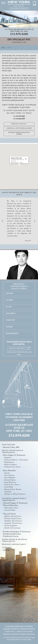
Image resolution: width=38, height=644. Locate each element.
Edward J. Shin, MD (11, 447)
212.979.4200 (19, 34)
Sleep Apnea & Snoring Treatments (15, 540)
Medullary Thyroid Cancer (13, 521)
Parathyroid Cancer (11, 536)
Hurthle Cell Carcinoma (12, 528)
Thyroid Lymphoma (11, 525)
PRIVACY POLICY (10, 631)
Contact (7, 548)
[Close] (26, 159)
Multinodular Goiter (11, 508)
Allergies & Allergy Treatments (15, 494)
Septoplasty (8, 457)
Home (3, 47)
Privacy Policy (11, 639)
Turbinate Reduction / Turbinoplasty (16, 460)
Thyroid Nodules (10, 510)
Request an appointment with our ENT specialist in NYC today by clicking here (19, 94)
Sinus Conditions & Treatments (13, 452)
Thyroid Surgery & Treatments (15, 503)
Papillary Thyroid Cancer (13, 516)
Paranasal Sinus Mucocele (13, 489)
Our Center (8, 445)
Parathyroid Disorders (12, 534)
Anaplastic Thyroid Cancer (13, 523)
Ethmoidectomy (9, 462)
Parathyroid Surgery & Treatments (17, 531)
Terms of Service (22, 639)
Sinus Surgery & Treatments (14, 455)
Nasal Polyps (9, 487)
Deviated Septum (10, 480)
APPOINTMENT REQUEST (19, 9)
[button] (19, 165)
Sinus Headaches (10, 478)
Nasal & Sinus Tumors (12, 484)
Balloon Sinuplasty (11, 464)
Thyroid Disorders (11, 505)
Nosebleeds (8, 492)
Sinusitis (7, 473)
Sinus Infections (9, 475)
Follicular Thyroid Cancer (13, 518)
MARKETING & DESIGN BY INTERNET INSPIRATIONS (19, 634)
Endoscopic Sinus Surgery (12, 467)
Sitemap (6, 550)
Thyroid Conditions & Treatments (14, 500)
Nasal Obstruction (10, 482)
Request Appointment (14, 544)
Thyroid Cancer (9, 514)
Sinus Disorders (9, 470)
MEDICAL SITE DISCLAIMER (25, 631)
